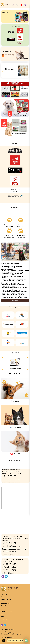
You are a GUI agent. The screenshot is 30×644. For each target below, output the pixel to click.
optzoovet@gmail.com (10, 555)
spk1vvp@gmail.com (10, 567)
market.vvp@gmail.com (9, 632)
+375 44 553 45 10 (9, 570)
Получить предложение (9, 72)
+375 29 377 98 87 (9, 564)
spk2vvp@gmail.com (10, 573)
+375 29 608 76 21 (9, 552)
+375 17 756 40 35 (12, 476)
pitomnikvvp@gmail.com (11, 546)
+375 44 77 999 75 (9, 543)
